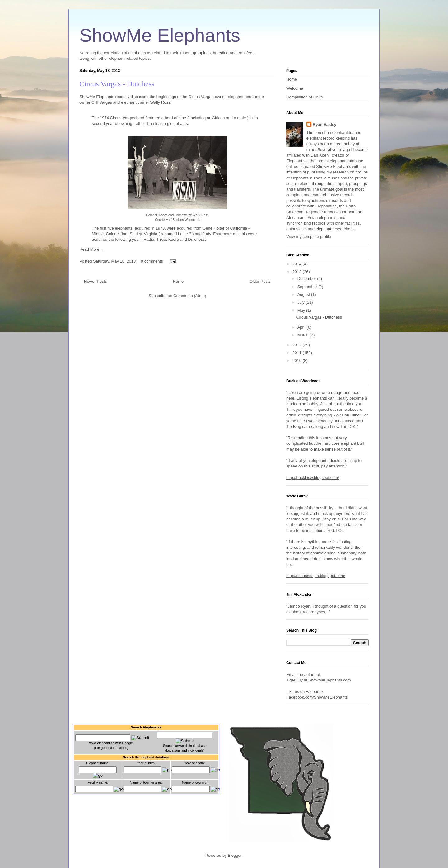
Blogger (235, 855)
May (302, 310)
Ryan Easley (325, 124)
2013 (298, 272)
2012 (298, 345)
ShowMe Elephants (160, 35)
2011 (298, 353)
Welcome (295, 88)
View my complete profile (309, 237)
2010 (298, 360)
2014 (298, 264)
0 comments (152, 261)
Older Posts (260, 281)
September (308, 287)
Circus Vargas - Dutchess (117, 84)
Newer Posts (96, 281)
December (307, 279)
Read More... (91, 249)
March (304, 335)
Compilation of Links (304, 97)
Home (178, 281)
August (304, 294)
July (302, 302)
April (302, 327)
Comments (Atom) (190, 296)
